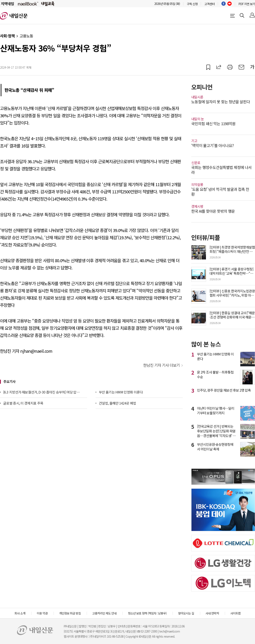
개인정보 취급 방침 (70, 613)
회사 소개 (20, 613)
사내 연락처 (212, 613)
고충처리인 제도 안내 (104, 613)
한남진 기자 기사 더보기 (161, 365)
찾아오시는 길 (186, 613)
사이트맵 (235, 613)
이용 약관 (42, 613)
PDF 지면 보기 (247, 4)
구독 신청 (192, 4)
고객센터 (210, 4)
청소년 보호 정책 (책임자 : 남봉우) (147, 613)
